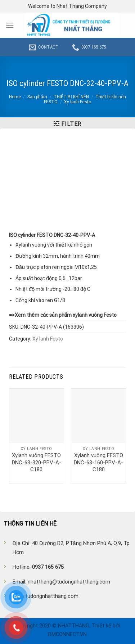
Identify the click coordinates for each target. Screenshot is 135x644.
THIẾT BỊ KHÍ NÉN (71, 97)
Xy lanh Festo (78, 102)
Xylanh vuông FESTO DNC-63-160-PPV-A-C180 (98, 462)
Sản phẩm (37, 97)
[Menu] (10, 25)
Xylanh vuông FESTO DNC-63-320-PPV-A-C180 (37, 462)
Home (15, 97)
